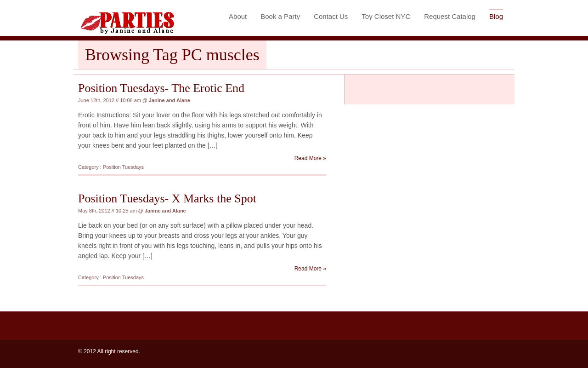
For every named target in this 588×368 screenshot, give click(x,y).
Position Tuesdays (123, 167)
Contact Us (331, 16)
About (238, 16)
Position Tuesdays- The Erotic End (161, 88)
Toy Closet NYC (386, 16)
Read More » (310, 158)
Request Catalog (450, 16)
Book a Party (280, 16)
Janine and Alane (170, 100)
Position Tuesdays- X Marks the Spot (167, 198)
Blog (496, 16)
